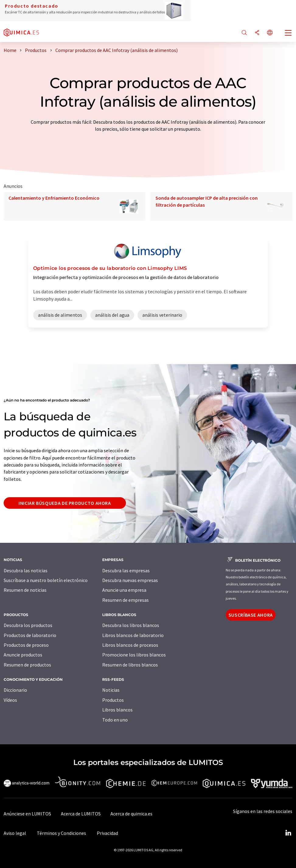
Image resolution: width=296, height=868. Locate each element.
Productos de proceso (26, 645)
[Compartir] (257, 33)
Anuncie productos (23, 655)
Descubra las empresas (126, 570)
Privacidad (107, 833)
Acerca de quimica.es (131, 814)
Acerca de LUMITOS (81, 814)
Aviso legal (15, 833)
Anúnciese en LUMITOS (27, 814)
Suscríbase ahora (251, 615)
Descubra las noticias (26, 570)
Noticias (111, 690)
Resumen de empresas (125, 600)
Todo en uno (115, 720)
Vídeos (10, 700)
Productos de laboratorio (30, 635)
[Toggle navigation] (288, 33)
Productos (113, 700)
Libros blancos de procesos (130, 645)
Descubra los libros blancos (131, 625)
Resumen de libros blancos (130, 665)
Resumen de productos (27, 665)
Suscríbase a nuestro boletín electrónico (46, 580)
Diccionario (15, 690)
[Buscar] (244, 33)
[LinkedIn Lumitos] (288, 833)
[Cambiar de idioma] (270, 33)
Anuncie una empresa (124, 590)
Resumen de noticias (25, 590)
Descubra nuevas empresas (130, 580)
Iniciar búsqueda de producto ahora (65, 503)
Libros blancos (117, 710)
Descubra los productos (28, 625)
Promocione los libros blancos (134, 655)
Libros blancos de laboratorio (133, 635)
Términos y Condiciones (61, 833)
